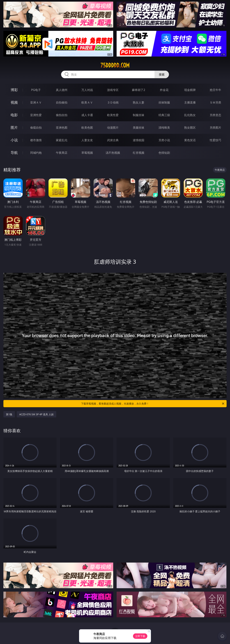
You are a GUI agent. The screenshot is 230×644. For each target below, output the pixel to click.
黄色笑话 (190, 140)
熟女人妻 (139, 102)
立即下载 (140, 636)
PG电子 (36, 90)
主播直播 (190, 102)
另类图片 (215, 128)
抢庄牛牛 (215, 90)
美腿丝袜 (139, 128)
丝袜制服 (164, 102)
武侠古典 (113, 140)
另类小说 (164, 140)
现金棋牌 (190, 90)
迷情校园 (139, 140)
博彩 (14, 90)
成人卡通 (87, 115)
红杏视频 (139, 153)
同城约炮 (36, 153)
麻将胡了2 (138, 90)
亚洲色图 (62, 128)
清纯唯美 (164, 128)
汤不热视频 (113, 153)
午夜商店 (62, 153)
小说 (14, 140)
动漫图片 (113, 128)
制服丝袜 (139, 115)
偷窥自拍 (36, 128)
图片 (14, 127)
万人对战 (87, 90)
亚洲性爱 (36, 115)
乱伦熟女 (190, 115)
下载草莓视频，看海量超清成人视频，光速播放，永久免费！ (153, 404)
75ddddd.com (115, 65)
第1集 (9, 414)
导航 (14, 153)
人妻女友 (87, 140)
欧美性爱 (113, 115)
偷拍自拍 (62, 115)
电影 (14, 115)
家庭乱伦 (62, 140)
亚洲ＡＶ (36, 102)
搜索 (162, 74)
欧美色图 (87, 128)
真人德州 (62, 90)
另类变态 (215, 115)
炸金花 (164, 90)
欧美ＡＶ (87, 102)
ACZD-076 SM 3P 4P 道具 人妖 (36, 414)
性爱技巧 (215, 140)
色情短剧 (164, 153)
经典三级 (164, 115)
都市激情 (36, 140)
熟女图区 (190, 128)
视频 (14, 102)
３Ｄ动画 (113, 102)
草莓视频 (87, 153)
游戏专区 (113, 90)
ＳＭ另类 (215, 102)
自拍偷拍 (62, 102)
